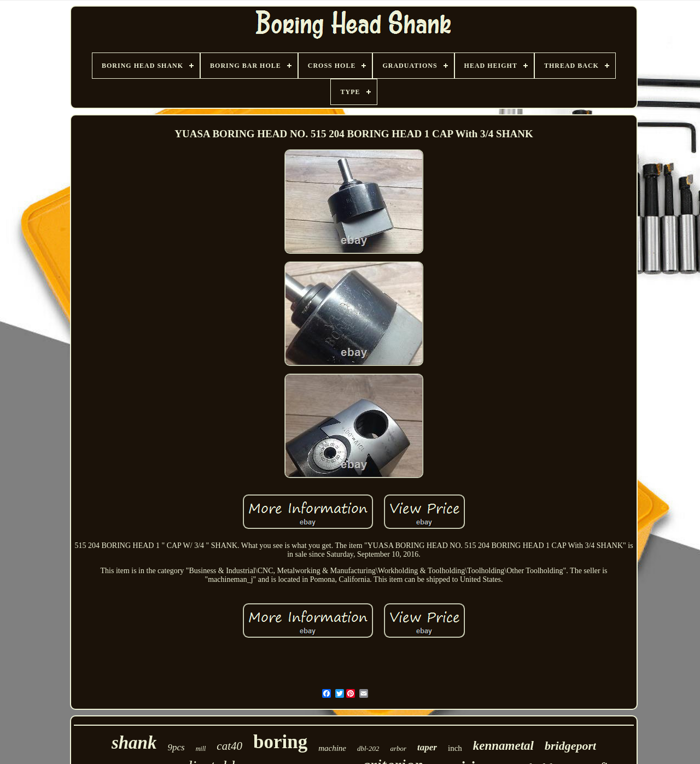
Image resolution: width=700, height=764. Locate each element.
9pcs (176, 747)
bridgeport (570, 746)
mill (201, 749)
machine (332, 748)
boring (280, 742)
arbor (398, 748)
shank (134, 743)
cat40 (229, 746)
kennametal (503, 746)
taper (427, 747)
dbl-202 (368, 748)
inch (455, 748)
